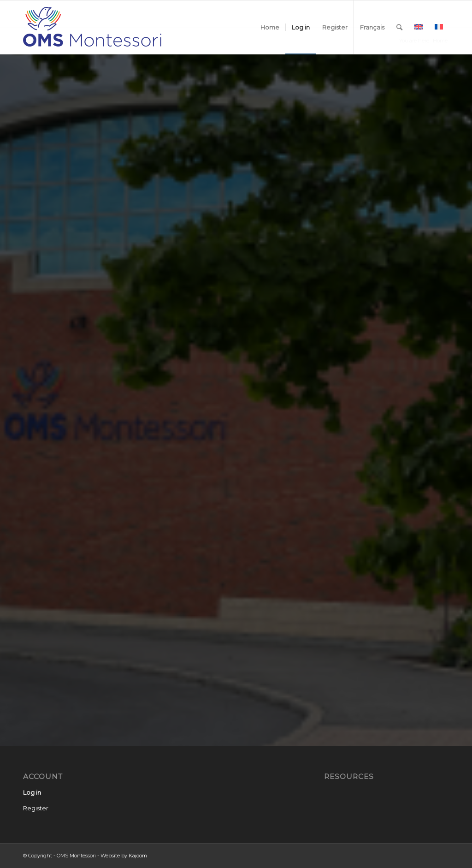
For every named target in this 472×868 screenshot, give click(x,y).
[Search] (399, 27)
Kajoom (138, 856)
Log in (32, 792)
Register (36, 808)
